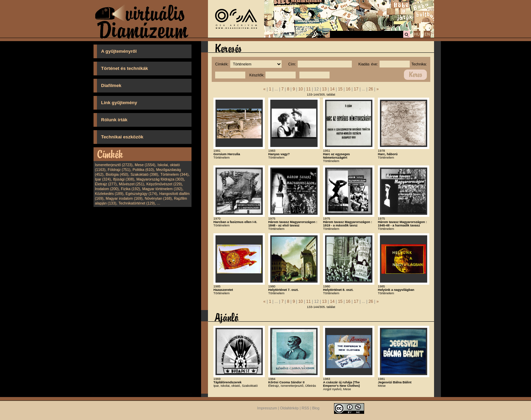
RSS (306, 408)
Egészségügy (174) (141, 194)
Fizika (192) (131, 189)
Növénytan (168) (158, 198)
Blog (316, 408)
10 (301, 89)
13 (324, 89)
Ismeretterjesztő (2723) (114, 165)
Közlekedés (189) (109, 194)
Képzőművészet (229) (164, 184)
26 (371, 89)
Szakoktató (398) (144, 174)
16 (348, 89)
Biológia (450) (117, 174)
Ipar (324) (103, 179)
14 (332, 89)
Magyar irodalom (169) (124, 198)
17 (356, 89)
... (159, 203)
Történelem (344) (174, 174)
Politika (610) (143, 170)
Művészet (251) (131, 184)
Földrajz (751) (119, 170)
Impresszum (267, 408)
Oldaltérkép (289, 408)
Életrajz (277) (106, 184)
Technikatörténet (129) (137, 203)
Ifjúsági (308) (124, 179)
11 (308, 89)
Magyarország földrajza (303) (160, 179)
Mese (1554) (145, 165)
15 (340, 89)
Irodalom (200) (107, 189)
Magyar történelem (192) (162, 189)
